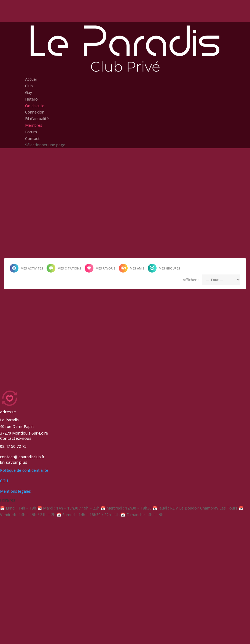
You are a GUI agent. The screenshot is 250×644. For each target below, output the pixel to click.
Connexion (35, 112)
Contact (32, 138)
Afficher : (191, 280)
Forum (31, 132)
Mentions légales (15, 491)
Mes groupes (164, 268)
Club (29, 86)
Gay (29, 92)
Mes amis (132, 268)
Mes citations (64, 268)
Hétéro (31, 99)
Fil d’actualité (37, 119)
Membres (34, 125)
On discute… (36, 106)
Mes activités (26, 268)
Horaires (8, 500)
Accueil (31, 79)
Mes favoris (100, 268)
